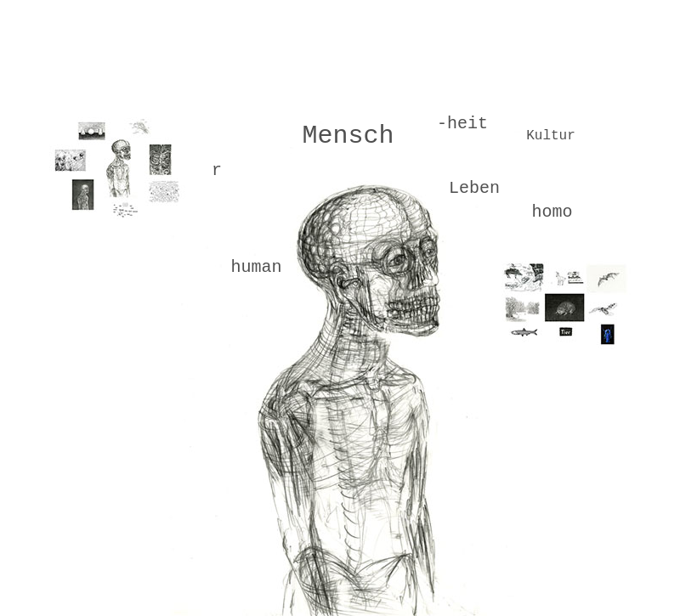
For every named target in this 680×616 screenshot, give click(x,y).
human (256, 267)
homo (552, 212)
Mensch (348, 136)
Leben (474, 188)
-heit (462, 124)
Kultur (551, 136)
